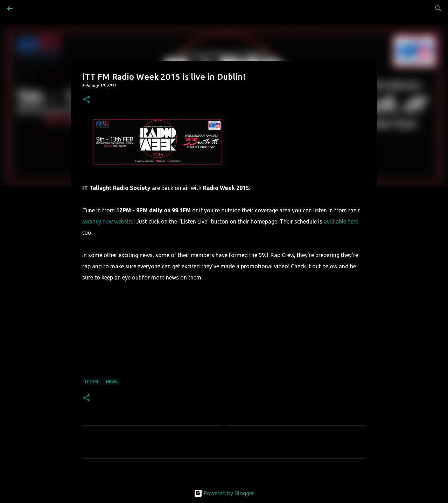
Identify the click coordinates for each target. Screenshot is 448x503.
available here (341, 221)
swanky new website (108, 221)
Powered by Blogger (224, 493)
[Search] (29, 8)
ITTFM (92, 381)
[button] (86, 100)
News (112, 381)
